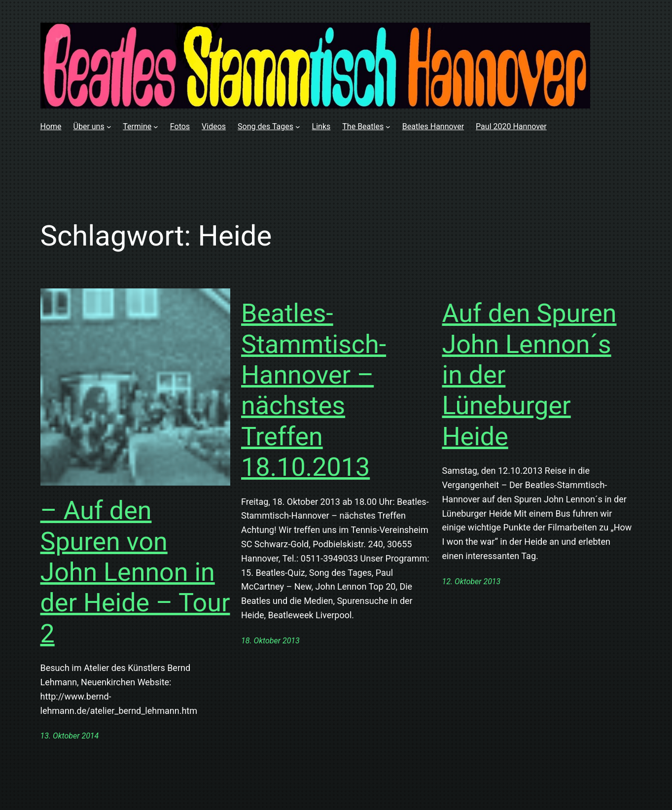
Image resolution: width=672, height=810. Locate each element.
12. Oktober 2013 (472, 581)
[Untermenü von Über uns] (109, 127)
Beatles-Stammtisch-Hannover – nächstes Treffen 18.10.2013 (314, 390)
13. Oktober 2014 (70, 736)
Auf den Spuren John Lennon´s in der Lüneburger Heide (530, 375)
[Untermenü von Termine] (156, 127)
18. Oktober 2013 (270, 641)
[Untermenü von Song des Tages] (298, 127)
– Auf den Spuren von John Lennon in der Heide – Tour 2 (135, 572)
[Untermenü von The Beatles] (388, 127)
